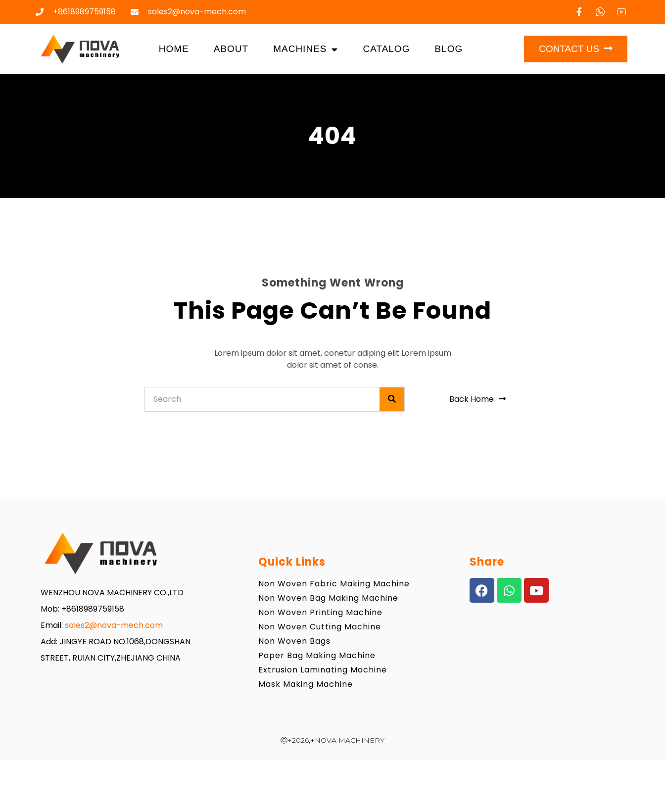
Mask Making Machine (306, 684)
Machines (306, 49)
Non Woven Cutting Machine (320, 627)
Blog (449, 49)
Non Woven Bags (294, 641)
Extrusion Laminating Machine (323, 670)
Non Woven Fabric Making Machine (334, 584)
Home (174, 49)
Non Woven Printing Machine (320, 612)
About (231, 49)
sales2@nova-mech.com (114, 625)
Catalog (386, 49)
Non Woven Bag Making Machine (328, 598)
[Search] (392, 399)
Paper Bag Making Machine (317, 655)
